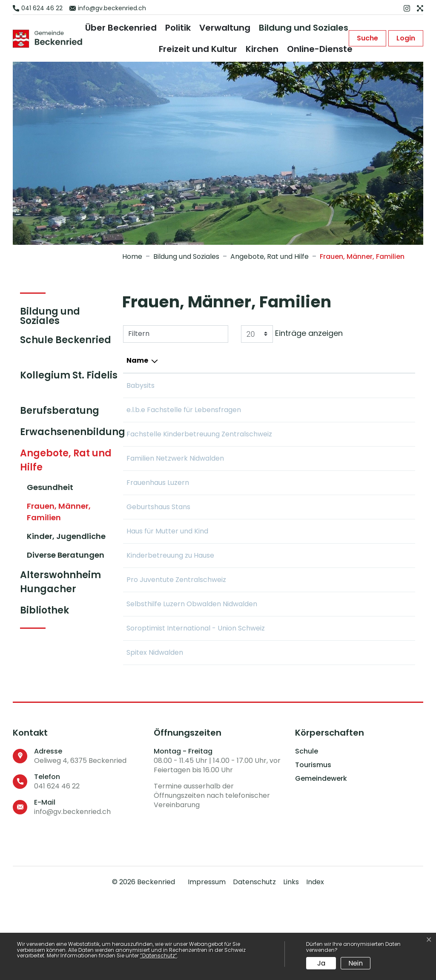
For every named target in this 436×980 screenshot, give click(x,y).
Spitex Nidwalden (155, 734)
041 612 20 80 (242, 548)
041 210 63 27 (241, 631)
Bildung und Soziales (304, 28)
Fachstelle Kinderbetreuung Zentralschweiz (155, 454)
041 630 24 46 (243, 572)
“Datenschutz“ (159, 956)
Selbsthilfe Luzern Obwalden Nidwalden (162, 670)
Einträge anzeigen (292, 334)
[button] (367, 38)
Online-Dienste (320, 49)
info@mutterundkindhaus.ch (335, 572)
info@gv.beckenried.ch (72, 893)
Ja (321, 963)
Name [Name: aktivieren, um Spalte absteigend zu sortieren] (137, 360)
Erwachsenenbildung (73, 432)
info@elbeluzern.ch (320, 410)
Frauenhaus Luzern (158, 523)
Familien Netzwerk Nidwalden (157, 494)
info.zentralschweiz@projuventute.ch (350, 631)
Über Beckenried (121, 28)
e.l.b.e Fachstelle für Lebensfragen (160, 415)
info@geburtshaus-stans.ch (334, 548)
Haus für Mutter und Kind (167, 572)
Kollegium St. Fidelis (69, 375)
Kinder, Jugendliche (66, 536)
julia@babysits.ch (317, 385)
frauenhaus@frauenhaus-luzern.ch (346, 523)
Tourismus (313, 847)
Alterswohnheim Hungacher (60, 582)
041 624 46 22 (57, 868)
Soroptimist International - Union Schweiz (168, 705)
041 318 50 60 (242, 444)
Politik (178, 28)
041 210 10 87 (241, 410)
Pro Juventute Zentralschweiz (152, 636)
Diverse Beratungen (66, 555)
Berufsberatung (60, 411)
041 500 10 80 (242, 596)
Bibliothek (44, 610)
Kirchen (262, 49)
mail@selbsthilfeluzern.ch (331, 665)
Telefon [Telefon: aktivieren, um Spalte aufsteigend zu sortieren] (234, 360)
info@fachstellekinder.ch (330, 444)
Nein (356, 963)
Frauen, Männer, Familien (59, 514)
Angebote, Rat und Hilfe (66, 460)
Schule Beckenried (66, 340)
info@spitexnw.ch (317, 734)
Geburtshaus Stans (158, 548)
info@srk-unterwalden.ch (331, 596)
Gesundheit (50, 487)
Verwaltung (225, 28)
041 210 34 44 (242, 665)
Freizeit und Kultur (198, 49)
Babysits (141, 385)
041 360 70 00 (243, 523)
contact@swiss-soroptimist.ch (339, 700)
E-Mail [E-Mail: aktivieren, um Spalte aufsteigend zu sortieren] (300, 360)
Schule (307, 833)
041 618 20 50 (242, 734)
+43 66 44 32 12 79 (251, 385)
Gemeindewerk (321, 860)
